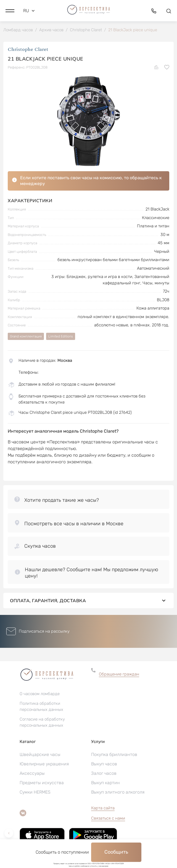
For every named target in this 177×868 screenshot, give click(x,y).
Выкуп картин (105, 783)
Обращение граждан (119, 674)
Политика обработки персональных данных (41, 706)
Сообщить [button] (116, 852)
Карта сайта (103, 808)
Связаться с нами (108, 818)
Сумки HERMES (35, 792)
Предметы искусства (42, 783)
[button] (10, 11)
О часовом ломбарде (40, 694)
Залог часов (104, 773)
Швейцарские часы (40, 754)
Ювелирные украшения (44, 764)
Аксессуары (32, 773)
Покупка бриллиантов (114, 754)
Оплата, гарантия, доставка (88, 601)
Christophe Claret (28, 49)
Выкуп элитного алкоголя (118, 792)
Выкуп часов (104, 764)
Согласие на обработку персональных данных (42, 722)
